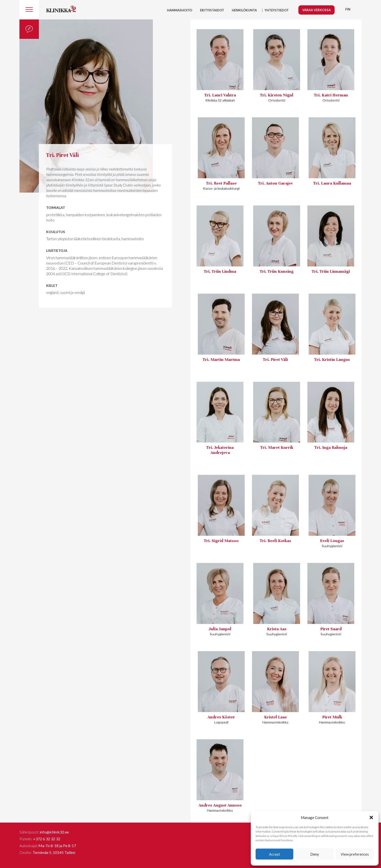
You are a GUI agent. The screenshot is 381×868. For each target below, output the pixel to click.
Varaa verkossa (316, 10)
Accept (275, 854)
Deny (315, 854)
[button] (371, 817)
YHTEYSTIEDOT (277, 10)
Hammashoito (180, 10)
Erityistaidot (212, 10)
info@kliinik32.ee (54, 832)
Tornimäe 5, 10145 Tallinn (54, 852)
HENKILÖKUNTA (244, 10)
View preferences (355, 854)
